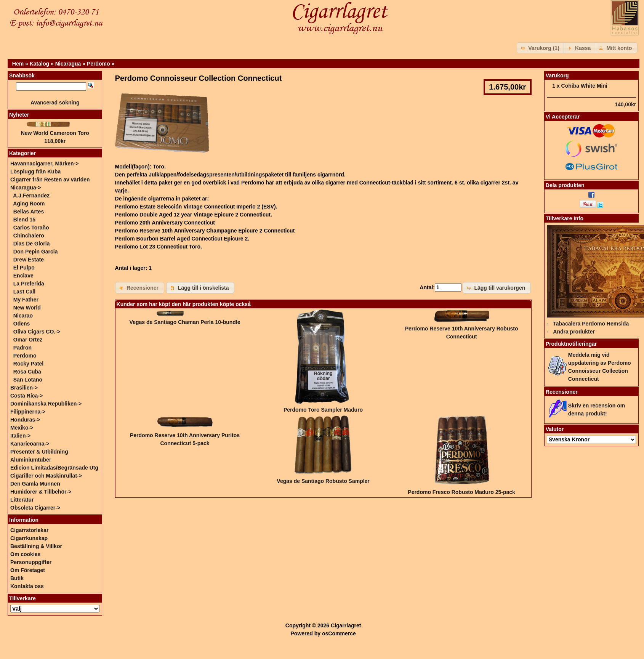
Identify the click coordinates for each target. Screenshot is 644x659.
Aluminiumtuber (31, 460)
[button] (541, 48)
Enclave (23, 276)
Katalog (39, 64)
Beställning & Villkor (36, 546)
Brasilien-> (24, 388)
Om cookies (25, 554)
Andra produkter (574, 332)
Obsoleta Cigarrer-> (35, 508)
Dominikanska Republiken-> (46, 404)
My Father (26, 300)
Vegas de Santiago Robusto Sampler (323, 481)
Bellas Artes (29, 212)
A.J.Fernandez (31, 196)
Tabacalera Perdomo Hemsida (591, 324)
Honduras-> (25, 420)
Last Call (24, 292)
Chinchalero (29, 236)
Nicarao (23, 316)
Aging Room (29, 204)
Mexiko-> (22, 428)
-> (26, 188)
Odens (22, 324)
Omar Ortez (28, 340)
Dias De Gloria (32, 244)
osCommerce (339, 633)
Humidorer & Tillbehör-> (41, 492)
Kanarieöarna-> (30, 444)
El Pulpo (24, 268)
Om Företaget (28, 570)
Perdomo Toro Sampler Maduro (323, 410)
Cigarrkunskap (29, 538)
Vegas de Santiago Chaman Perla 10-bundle (185, 322)
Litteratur (22, 500)
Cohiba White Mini (584, 86)
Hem (18, 64)
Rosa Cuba (27, 372)
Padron (22, 348)
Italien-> (20, 436)
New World (27, 308)
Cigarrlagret (346, 625)
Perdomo (99, 64)
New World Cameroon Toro (55, 133)
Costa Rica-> (26, 396)
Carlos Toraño (31, 228)
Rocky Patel (28, 364)
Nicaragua (68, 64)
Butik (17, 578)
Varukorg (557, 75)
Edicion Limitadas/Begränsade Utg (54, 468)
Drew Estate (29, 260)
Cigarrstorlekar (29, 530)
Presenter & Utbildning (39, 452)
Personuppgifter (31, 562)
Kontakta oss (27, 586)
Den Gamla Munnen (35, 484)
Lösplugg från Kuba (35, 172)
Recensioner (562, 392)
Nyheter (19, 115)
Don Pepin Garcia (36, 252)
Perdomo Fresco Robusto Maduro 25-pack (461, 492)
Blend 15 (24, 220)
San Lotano (28, 380)
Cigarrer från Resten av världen (50, 180)
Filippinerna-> (28, 412)
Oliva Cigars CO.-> (37, 332)
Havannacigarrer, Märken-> (44, 164)
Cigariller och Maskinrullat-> (46, 476)
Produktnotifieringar (571, 344)
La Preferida (29, 284)
